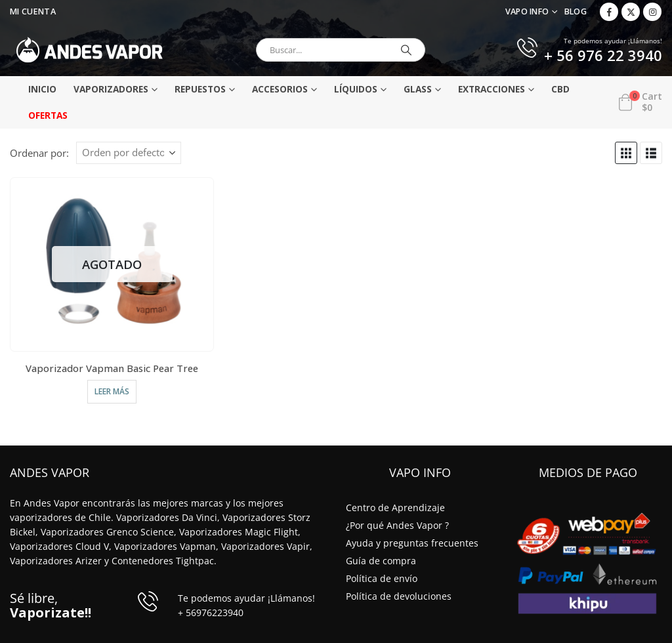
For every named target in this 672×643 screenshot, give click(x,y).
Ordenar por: (39, 153)
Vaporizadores (111, 89)
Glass (418, 89)
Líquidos (356, 89)
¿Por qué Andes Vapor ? (397, 525)
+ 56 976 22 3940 (603, 56)
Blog (576, 11)
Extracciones (492, 89)
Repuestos (200, 89)
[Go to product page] (112, 264)
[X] (631, 12)
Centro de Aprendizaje (395, 508)
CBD (560, 89)
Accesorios (280, 89)
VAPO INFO (527, 11)
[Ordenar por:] (129, 153)
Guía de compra (381, 561)
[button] (626, 153)
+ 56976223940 (211, 612)
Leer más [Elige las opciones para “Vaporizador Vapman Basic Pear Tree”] (112, 391)
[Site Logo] (90, 50)
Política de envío (382, 578)
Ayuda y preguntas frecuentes (412, 543)
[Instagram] (652, 12)
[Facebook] (609, 12)
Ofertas (48, 115)
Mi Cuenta (33, 11)
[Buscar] (406, 50)
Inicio (42, 89)
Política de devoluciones (399, 596)
